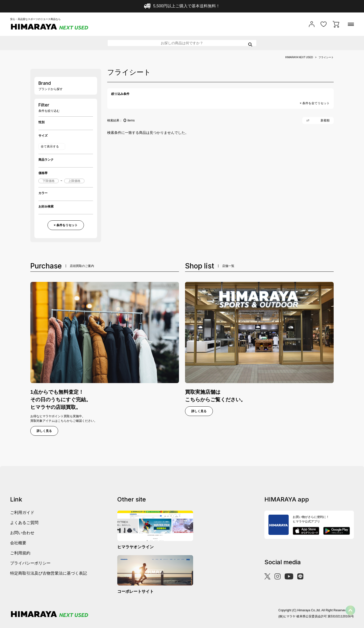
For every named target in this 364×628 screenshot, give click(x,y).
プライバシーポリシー (30, 563)
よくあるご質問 (24, 523)
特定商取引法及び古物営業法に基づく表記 (49, 573)
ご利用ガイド (22, 512)
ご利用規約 (20, 553)
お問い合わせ (22, 533)
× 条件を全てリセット (315, 103)
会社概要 (18, 543)
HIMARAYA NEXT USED (299, 57)
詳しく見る (44, 431)
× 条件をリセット (66, 225)
